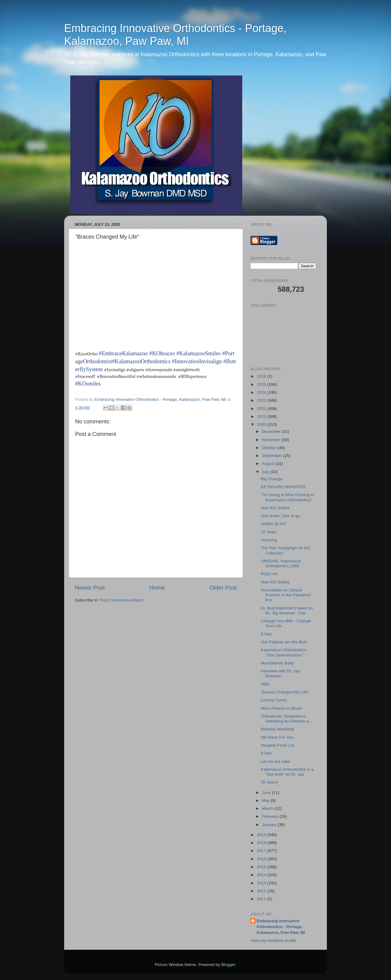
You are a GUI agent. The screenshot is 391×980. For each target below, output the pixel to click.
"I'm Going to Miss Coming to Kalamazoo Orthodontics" (287, 497)
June (267, 793)
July (266, 472)
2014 (262, 875)
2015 (262, 867)
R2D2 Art (269, 574)
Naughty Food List (278, 745)
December (272, 431)
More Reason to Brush (281, 708)
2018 (262, 843)
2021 (262, 417)
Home (157, 588)
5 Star (266, 634)
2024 (262, 392)
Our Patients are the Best (284, 642)
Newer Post (90, 588)
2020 (262, 424)
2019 (262, 835)
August (269, 464)
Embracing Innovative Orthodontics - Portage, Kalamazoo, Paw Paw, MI (175, 35)
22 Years (269, 532)
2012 (262, 891)
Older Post (223, 588)
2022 (262, 409)
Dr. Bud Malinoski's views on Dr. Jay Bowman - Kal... (287, 611)
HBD (265, 684)
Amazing (269, 540)
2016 (262, 859)
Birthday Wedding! (278, 729)
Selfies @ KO (273, 524)
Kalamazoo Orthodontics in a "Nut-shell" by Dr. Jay (287, 772)
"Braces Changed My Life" (285, 692)
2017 (262, 851)
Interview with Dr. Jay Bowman (280, 673)
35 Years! (269, 782)
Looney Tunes (274, 700)
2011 (262, 899)
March (268, 808)
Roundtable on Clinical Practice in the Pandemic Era (286, 595)
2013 (262, 883)
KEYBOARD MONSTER (283, 487)
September (272, 456)
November (272, 440)
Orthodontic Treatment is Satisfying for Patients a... (287, 719)
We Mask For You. (278, 737)
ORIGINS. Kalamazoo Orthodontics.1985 (281, 563)
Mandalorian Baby (278, 663)
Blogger (228, 965)
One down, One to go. (281, 516)
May (266, 801)
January (270, 825)
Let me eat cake (276, 761)
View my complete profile (273, 940)
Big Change (272, 479)
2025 (262, 384)
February (271, 816)
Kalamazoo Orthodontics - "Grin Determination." (285, 652)
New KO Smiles (275, 508)
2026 (262, 376)
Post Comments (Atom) (122, 600)
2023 (262, 400)
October (270, 448)
